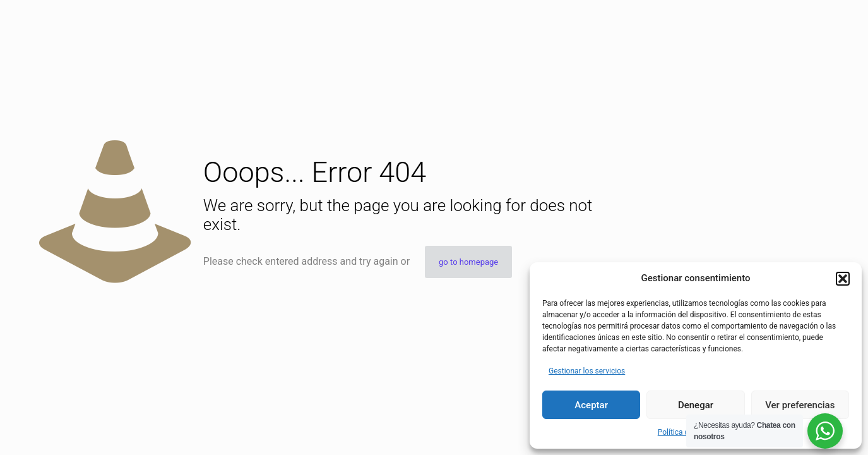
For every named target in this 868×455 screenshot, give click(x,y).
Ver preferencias (800, 405)
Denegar (696, 405)
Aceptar (591, 405)
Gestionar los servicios (587, 371)
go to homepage (468, 262)
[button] (843, 279)
